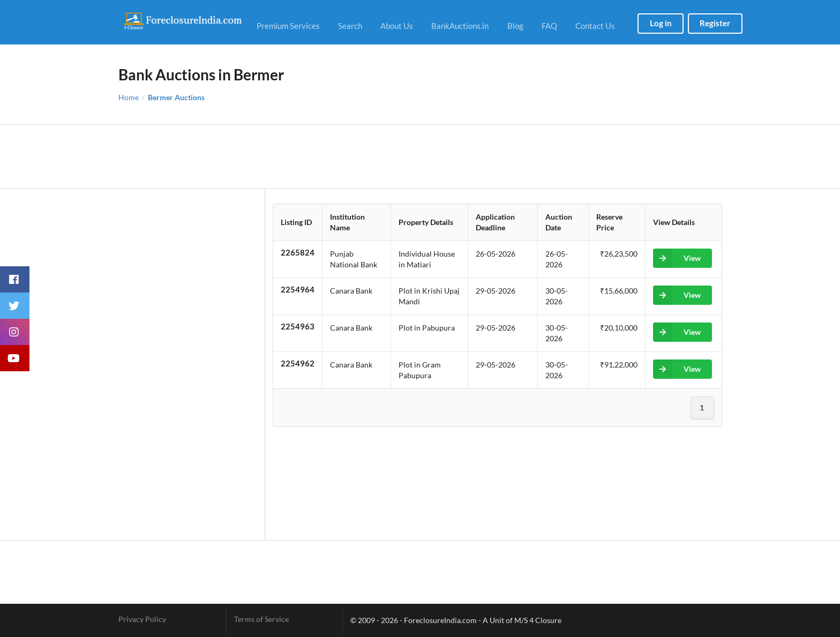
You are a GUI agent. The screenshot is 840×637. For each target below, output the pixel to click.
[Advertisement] (420, 156)
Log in (661, 23)
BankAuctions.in (460, 26)
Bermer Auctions (176, 98)
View (677, 258)
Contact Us (595, 26)
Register (715, 23)
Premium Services (288, 26)
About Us (397, 26)
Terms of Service (261, 619)
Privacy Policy (142, 619)
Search (350, 26)
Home (129, 98)
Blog (515, 26)
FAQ (549, 26)
